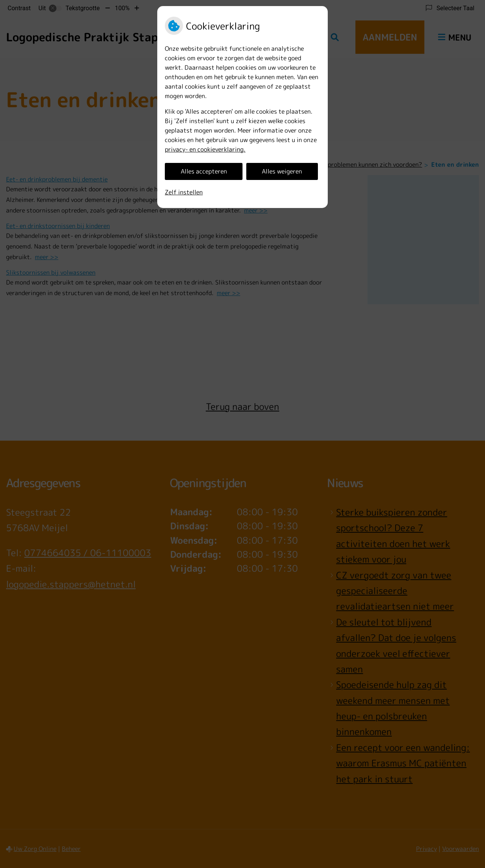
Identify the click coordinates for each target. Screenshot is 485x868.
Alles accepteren (204, 171)
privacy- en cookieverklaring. (205, 149)
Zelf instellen (184, 192)
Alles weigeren (282, 171)
